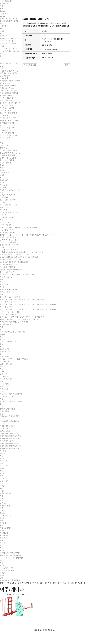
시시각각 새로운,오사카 (8, 98)
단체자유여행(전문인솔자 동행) (11, 436)
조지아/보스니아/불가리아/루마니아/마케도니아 (17, 43)
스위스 (2, 16)
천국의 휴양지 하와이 (7, 222)
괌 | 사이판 (4, 478)
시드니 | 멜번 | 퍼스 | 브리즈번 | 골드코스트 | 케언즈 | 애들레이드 (22, 299)
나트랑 (2, 175)
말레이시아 (4, 578)
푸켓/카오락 (4, 198)
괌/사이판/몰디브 (6, 277)
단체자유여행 (5, 411)
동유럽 (2, 31)
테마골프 (3, 523)
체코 (2, 34)
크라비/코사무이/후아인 (8, 200)
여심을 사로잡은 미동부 (8, 237)
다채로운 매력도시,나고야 (9, 91)
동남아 (2, 165)
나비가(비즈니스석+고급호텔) (10, 580)
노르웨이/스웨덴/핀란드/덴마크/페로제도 (15, 51)
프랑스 (2, 11)
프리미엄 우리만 (6, 349)
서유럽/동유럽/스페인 (8, 426)
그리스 (2, 58)
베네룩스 (3, 26)
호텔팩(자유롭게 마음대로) (9, 421)
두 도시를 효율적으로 (7, 302)
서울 (2, 6)
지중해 (2, 53)
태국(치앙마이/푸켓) (7, 570)
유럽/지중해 (4, 4)
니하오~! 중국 (5, 145)
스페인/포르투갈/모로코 (8, 19)
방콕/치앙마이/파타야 (8, 195)
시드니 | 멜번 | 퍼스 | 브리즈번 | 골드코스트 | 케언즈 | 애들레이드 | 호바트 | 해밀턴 (28, 304)
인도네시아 (4, 208)
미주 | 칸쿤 (4, 503)
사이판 (2, 287)
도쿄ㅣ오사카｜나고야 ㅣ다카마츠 (12, 558)
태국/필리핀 (4, 377)
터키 (2, 61)
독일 (2, 24)
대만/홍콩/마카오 (6, 324)
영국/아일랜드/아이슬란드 (9, 21)
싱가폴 (2, 203)
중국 (2, 140)
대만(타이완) (4, 384)
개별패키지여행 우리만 (8, 342)
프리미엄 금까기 (6, 78)
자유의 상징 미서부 (7, 230)
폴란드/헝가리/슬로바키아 (9, 39)
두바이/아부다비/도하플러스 (10, 63)
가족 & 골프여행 (6, 528)
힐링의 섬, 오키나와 (7, 123)
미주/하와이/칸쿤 (6, 493)
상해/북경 (3, 148)
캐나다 (2, 247)
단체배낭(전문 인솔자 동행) (9, 416)
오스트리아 (4, 36)
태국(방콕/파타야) (6, 568)
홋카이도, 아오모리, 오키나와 (10, 553)
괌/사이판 (4, 538)
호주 (2, 476)
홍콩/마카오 (4, 334)
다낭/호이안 (4, 173)
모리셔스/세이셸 (6, 516)
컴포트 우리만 (5, 352)
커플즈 (2, 531)
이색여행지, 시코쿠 (7, 106)
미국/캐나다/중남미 (7, 217)
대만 (2, 329)
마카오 (2, 339)
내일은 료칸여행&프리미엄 (9, 71)
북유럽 (2, 46)
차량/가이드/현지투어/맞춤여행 (11, 394)
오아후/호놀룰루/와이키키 (9, 225)
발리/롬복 (3, 210)
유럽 (2, 344)
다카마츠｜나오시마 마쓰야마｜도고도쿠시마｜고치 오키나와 (9, 111)
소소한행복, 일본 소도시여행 (10, 81)
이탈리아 (3, 14)
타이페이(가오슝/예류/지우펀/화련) (13, 332)
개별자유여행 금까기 (7, 1)
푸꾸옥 (2, 178)
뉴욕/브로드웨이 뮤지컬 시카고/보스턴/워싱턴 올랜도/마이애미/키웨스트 (9, 242)
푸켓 (2, 464)
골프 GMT (4, 521)
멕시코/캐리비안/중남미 (9, 265)
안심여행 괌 (4, 285)
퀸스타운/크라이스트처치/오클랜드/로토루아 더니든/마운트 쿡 (22, 317)
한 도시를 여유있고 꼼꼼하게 (10, 297)
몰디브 (2, 513)
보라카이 (3, 188)
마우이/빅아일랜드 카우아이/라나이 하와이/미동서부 (18, 227)
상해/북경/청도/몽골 (7, 409)
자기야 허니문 (5, 451)
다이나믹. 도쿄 (5, 83)
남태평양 (3, 469)
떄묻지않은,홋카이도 (7, 128)
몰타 (2, 29)
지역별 (2, 459)
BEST (2, 419)
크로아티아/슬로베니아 (8, 41)
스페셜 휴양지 (5, 506)
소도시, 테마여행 (6, 364)
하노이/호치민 (5, 180)
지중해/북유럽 (5, 429)
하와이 (2, 501)
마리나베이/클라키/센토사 (9, 205)
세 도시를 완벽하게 (7, 307)
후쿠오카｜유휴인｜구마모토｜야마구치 (14, 359)
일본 (2, 66)
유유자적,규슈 (5, 116)
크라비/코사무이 (6, 466)
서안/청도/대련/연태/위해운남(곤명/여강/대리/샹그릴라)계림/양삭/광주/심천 (11, 153)
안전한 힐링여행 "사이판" (9, 290)
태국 (2, 193)
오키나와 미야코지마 (7, 126)
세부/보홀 (4, 185)
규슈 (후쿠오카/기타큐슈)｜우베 (11, 555)
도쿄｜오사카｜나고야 (8, 357)
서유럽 (2, 9)
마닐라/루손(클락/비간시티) (10, 190)
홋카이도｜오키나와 (7, 362)
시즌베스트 (4, 536)
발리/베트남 (4, 461)
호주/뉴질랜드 (5, 292)
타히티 (2, 518)
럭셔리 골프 (4, 533)
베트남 (2, 170)
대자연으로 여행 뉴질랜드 (9, 314)
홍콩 (2, 337)
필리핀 (2, 183)
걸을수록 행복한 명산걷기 (9, 158)
